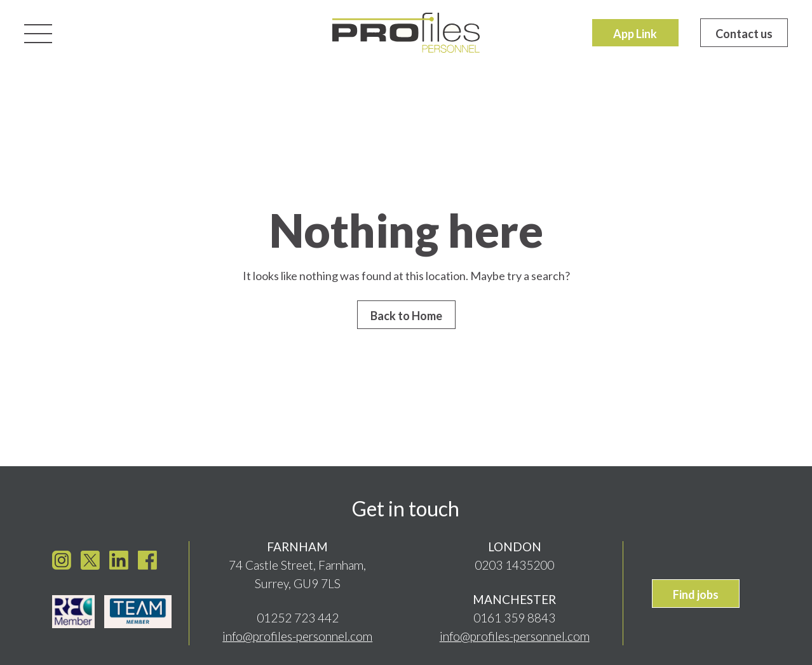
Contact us (744, 34)
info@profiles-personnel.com (297, 634)
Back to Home (406, 316)
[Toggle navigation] (38, 32)
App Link (635, 34)
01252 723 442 (298, 615)
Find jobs (696, 591)
